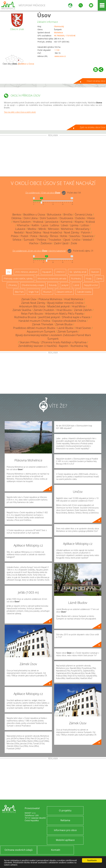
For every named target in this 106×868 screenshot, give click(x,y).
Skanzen (95, 272)
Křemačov (23, 225)
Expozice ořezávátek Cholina (69, 321)
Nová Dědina (33, 232)
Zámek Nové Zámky (33, 303)
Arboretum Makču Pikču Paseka (64, 314)
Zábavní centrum (64, 292)
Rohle (64, 236)
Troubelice (55, 240)
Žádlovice (46, 243)
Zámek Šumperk (68, 331)
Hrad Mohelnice (74, 299)
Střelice (17, 240)
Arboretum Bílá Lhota (32, 306)
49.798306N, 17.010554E (65, 36)
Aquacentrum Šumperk (41, 331)
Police (34, 236)
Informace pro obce (65, 830)
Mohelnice (58, 33)
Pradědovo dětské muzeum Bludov (34, 328)
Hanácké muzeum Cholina (34, 321)
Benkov (17, 215)
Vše (9, 272)
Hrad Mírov (79, 306)
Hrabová (38, 222)
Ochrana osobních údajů (19, 850)
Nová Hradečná (53, 232)
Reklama (65, 820)
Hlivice (91, 218)
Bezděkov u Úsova (26, 64)
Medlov (32, 229)
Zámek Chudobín (44, 310)
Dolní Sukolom (49, 218)
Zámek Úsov (29, 299)
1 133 (57, 50)
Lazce (45, 225)
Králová (90, 222)
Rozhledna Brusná (25, 317)
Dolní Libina (31, 218)
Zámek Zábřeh (83, 310)
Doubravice (66, 218)
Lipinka (74, 225)
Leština (55, 225)
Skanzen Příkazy (29, 342)
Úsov (44, 15)
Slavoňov (75, 236)
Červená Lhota (83, 215)
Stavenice (88, 236)
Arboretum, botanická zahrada (52, 279)
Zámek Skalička (22, 310)
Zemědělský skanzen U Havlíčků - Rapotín (43, 346)
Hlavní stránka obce (96, 81)
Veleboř (87, 240)
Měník (42, 229)
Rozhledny (76, 279)
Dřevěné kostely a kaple (33, 285)
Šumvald (29, 240)
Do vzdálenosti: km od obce (43, 193)
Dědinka (16, 218)
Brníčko (68, 215)
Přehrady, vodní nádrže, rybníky (18, 279)
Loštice (85, 225)
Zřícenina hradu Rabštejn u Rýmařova (64, 342)
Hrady (89, 279)
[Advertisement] (53, 156)
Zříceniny (13, 285)
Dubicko (80, 218)
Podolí (24, 236)
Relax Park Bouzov (32, 314)
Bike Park (19, 292)
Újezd (67, 240)
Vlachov (34, 243)
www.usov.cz (60, 56)
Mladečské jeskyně (58, 306)
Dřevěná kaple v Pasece (76, 317)
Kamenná (67, 222)
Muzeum (47, 292)
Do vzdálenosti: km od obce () (39, 251)
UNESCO (60, 272)
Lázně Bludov (65, 328)
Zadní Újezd (61, 243)
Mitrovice (53, 229)
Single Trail (33, 292)
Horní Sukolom (22, 222)
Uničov (76, 240)
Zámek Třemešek (43, 324)
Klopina (79, 222)
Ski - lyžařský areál (78, 272)
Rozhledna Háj (79, 346)
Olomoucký (59, 26)
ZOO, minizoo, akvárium (26, 272)
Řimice (54, 236)
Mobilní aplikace (65, 840)
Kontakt (56, 850)
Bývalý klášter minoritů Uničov (65, 303)
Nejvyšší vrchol (91, 285)
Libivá (64, 225)
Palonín (86, 232)
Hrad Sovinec (83, 328)
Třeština (41, 240)
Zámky (99, 279)
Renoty (44, 236)
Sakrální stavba (84, 292)
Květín (35, 225)
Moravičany (82, 229)
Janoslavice (52, 222)
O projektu (65, 810)
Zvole (74, 243)
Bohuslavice (54, 215)
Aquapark (47, 272)
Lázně (76, 285)
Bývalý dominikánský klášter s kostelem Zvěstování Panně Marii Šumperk (53, 337)
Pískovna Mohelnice (50, 299)
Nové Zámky (72, 232)
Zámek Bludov (64, 324)
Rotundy (53, 285)
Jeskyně (65, 285)
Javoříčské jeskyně (49, 317)
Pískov (15, 236)
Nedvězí (19, 232)
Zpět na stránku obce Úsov (93, 127)
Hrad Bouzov (64, 310)
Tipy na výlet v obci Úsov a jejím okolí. (20, 112)
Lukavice (20, 229)
